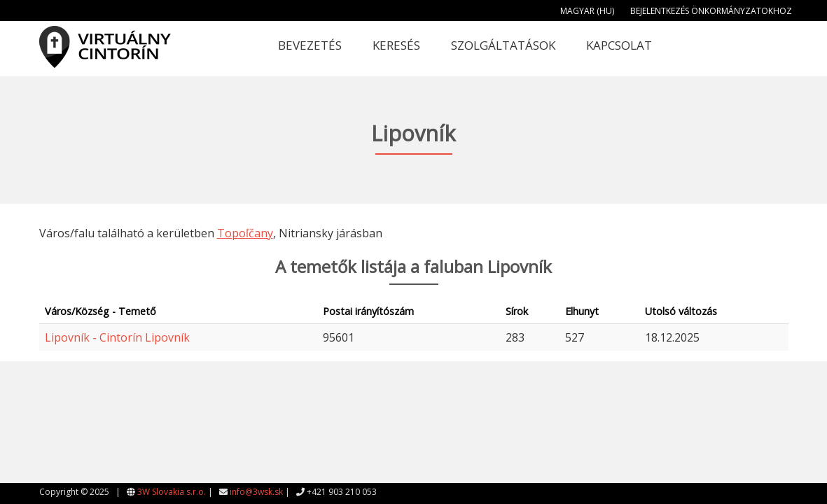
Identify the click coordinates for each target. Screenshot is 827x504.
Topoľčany (245, 233)
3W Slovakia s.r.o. (172, 492)
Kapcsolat (619, 45)
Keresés (396, 45)
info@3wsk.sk (256, 492)
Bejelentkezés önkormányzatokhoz (711, 11)
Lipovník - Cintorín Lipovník (117, 337)
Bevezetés (310, 45)
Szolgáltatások (503, 45)
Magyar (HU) (587, 11)
